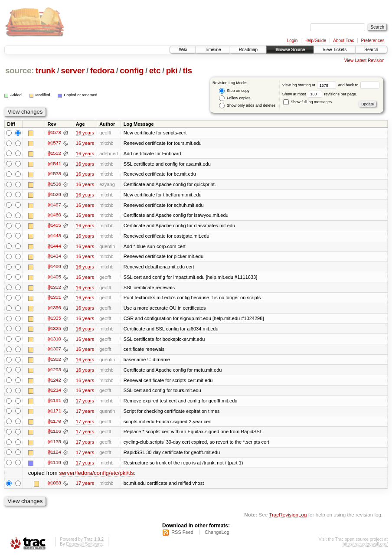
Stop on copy (234, 91)
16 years (85, 133)
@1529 (54, 195)
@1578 (54, 133)
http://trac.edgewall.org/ (365, 548)
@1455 (54, 226)
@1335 (54, 320)
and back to (359, 85)
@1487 (54, 206)
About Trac (343, 41)
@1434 (54, 258)
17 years (85, 403)
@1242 (54, 382)
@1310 (54, 341)
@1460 (54, 216)
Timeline (213, 50)
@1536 (54, 185)
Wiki (183, 50)
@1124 (54, 455)
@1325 (54, 330)
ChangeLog (217, 536)
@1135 (54, 445)
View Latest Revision (364, 60)
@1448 (54, 237)
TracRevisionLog (288, 518)
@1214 (54, 393)
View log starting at (310, 85)
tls (188, 70)
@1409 (54, 268)
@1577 (54, 143)
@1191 (54, 403)
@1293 (54, 372)
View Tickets (335, 50)
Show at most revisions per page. (320, 94)
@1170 (54, 424)
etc (155, 70)
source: (20, 70)
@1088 (54, 487)
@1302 (54, 362)
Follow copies (235, 98)
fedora (102, 70)
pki (172, 70)
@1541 (54, 164)
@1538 (54, 174)
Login (292, 41)
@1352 (54, 289)
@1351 (54, 299)
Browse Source (290, 50)
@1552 (54, 154)
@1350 (54, 310)
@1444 (54, 247)
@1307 (54, 351)
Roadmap (248, 50)
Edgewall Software (84, 548)
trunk (46, 70)
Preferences (373, 41)
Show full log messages (307, 102)
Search (371, 50)
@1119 (54, 466)
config (132, 70)
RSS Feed (182, 536)
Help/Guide (315, 41)
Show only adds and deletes (247, 106)
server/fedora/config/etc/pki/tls (96, 476)
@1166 (54, 435)
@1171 (54, 414)
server (73, 70)
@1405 (54, 278)
